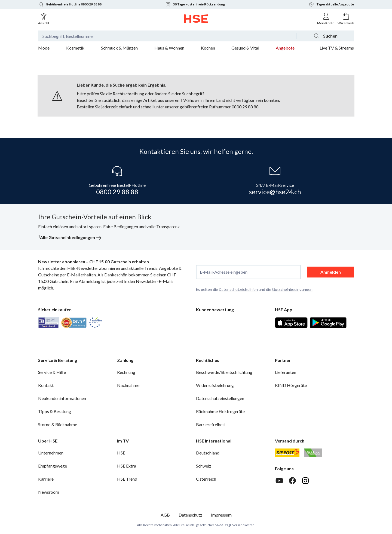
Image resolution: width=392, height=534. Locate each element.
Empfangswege (53, 466)
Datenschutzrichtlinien (238, 289)
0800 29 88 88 (245, 107)
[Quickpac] (313, 453)
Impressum (221, 515)
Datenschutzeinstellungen (220, 398)
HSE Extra (127, 466)
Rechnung (126, 372)
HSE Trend (127, 479)
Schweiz (204, 466)
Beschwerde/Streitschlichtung (224, 372)
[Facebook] (292, 481)
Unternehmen (51, 453)
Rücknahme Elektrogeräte (220, 411)
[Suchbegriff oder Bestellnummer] (167, 36)
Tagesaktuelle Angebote (331, 4)
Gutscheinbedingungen (292, 289)
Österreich (206, 479)
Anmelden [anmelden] (331, 272)
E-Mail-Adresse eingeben (224, 272)
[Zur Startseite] (196, 19)
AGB (165, 515)
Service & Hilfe (52, 372)
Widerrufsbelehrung (215, 385)
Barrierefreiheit (211, 424)
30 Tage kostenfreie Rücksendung (195, 4)
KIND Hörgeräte (291, 385)
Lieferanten (286, 372)
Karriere (46, 479)
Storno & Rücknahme (58, 424)
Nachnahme (128, 385)
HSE (121, 453)
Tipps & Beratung (55, 411)
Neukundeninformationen (62, 398)
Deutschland (208, 453)
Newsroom (49, 492)
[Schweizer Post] (287, 453)
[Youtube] (279, 481)
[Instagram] (305, 481)
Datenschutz (190, 515)
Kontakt (46, 385)
